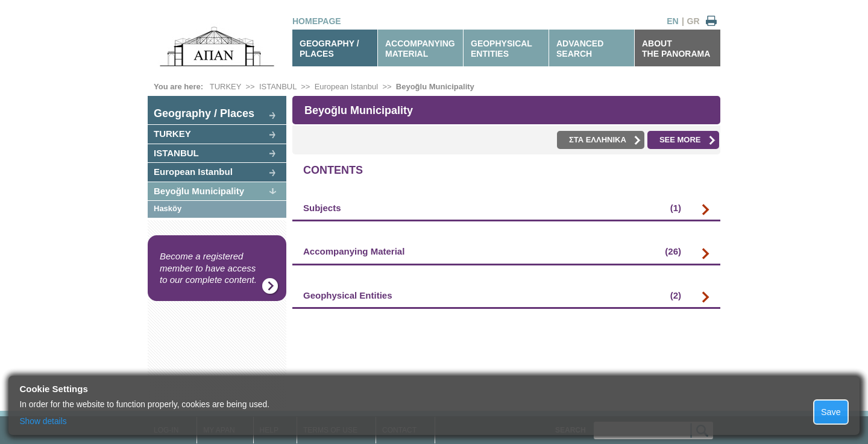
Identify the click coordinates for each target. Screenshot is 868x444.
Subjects (492, 208)
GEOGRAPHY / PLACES (329, 49)
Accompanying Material (492, 252)
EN (672, 21)
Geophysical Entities (492, 296)
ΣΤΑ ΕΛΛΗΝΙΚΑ (605, 140)
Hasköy (168, 208)
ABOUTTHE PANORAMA (676, 49)
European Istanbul (347, 87)
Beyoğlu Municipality (435, 87)
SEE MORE (687, 140)
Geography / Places (204, 113)
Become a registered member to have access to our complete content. (208, 268)
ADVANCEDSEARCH (580, 49)
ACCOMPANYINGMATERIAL (420, 49)
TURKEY (226, 87)
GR (693, 21)
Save (831, 412)
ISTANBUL (278, 87)
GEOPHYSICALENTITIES (502, 49)
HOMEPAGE (317, 21)
